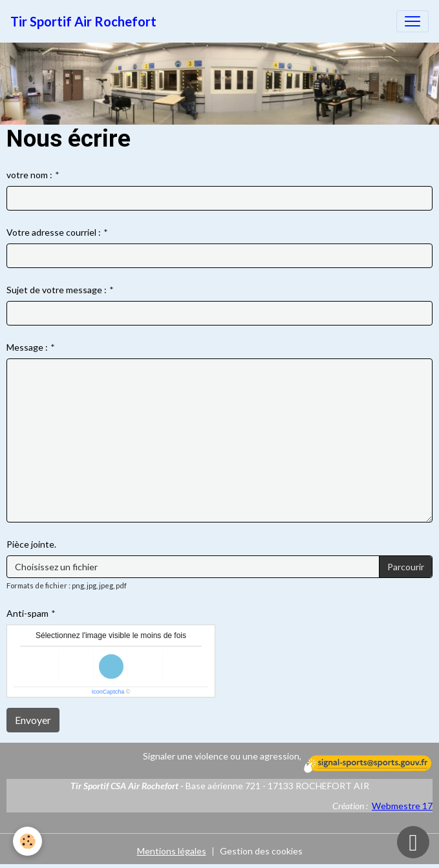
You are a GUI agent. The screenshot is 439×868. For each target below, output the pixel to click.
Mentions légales (172, 851)
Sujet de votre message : (57, 290)
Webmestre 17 (402, 806)
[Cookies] (27, 841)
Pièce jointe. (31, 544)
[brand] (83, 21)
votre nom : (29, 175)
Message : (27, 347)
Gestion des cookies (261, 851)
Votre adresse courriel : (54, 232)
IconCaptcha (108, 692)
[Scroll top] (413, 842)
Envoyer (33, 720)
